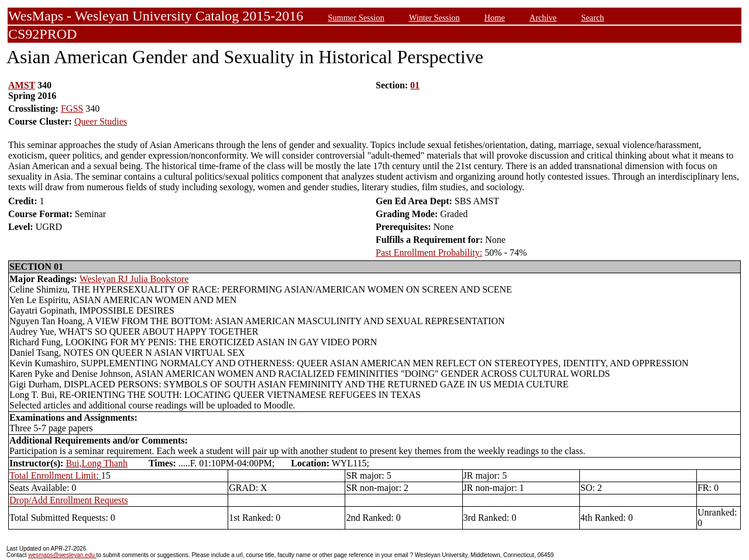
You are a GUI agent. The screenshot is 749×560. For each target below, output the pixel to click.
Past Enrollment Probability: (429, 252)
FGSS (72, 109)
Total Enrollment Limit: (55, 475)
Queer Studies (101, 121)
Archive (543, 18)
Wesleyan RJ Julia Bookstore (134, 279)
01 (415, 85)
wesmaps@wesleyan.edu (62, 555)
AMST (22, 85)
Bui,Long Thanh (96, 463)
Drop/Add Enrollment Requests (69, 500)
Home (495, 18)
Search (592, 18)
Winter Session (434, 18)
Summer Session (356, 18)
